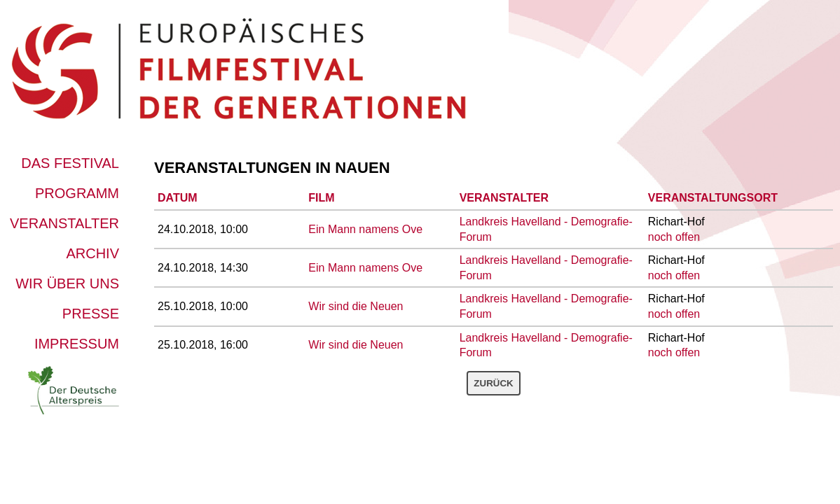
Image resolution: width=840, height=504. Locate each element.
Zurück (493, 383)
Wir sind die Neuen (356, 306)
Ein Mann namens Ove (365, 229)
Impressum (77, 344)
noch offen (674, 237)
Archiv (92, 253)
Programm (77, 193)
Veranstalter (64, 223)
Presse (91, 314)
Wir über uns (67, 283)
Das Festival (70, 163)
